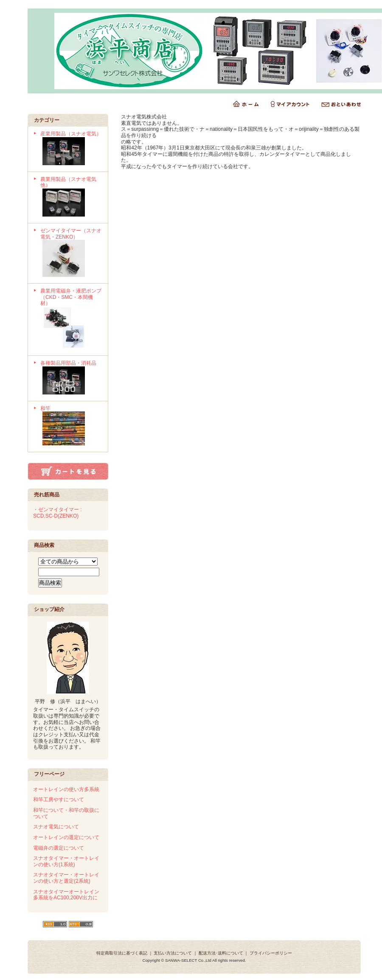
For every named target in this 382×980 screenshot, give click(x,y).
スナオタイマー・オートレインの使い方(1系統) (66, 861)
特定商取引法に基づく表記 (122, 953)
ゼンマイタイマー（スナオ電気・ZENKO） (71, 253)
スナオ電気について (56, 827)
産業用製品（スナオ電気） (71, 149)
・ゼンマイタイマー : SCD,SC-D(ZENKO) (58, 513)
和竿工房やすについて (59, 800)
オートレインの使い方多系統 (66, 789)
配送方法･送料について (221, 953)
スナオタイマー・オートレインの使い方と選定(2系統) (66, 878)
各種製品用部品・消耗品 (71, 378)
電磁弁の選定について (59, 848)
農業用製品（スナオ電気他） (71, 197)
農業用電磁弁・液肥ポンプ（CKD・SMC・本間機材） (71, 320)
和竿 (71, 427)
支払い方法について (173, 953)
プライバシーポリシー (271, 953)
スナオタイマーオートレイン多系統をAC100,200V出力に (66, 895)
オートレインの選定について (66, 837)
